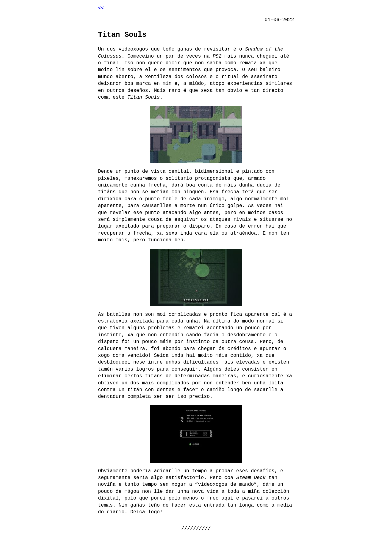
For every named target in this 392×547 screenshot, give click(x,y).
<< (101, 8)
